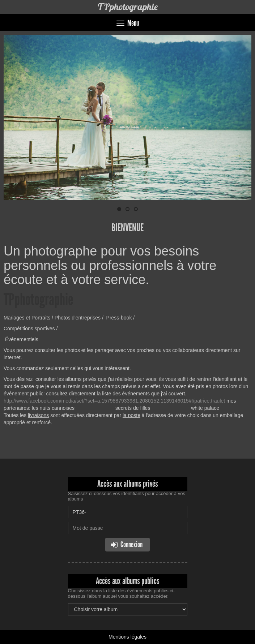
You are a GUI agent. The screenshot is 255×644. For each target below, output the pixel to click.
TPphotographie (128, 7)
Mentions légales (128, 637)
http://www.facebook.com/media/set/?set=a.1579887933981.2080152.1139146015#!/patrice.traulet (114, 401)
